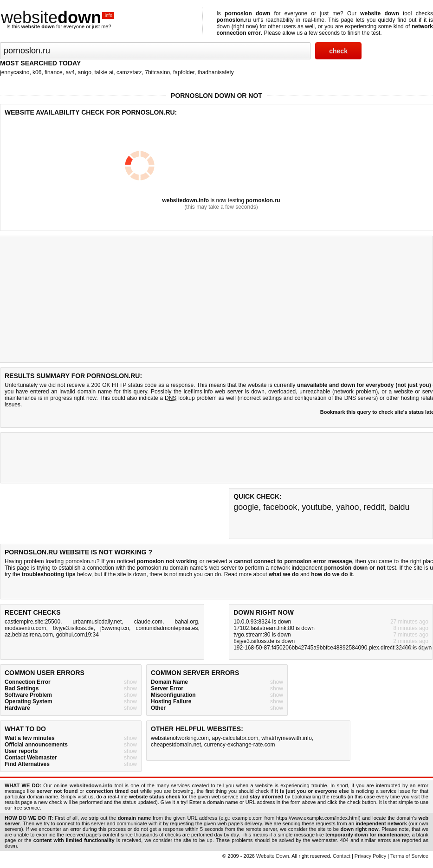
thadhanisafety (216, 72)
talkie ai (104, 72)
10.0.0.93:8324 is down (262, 622)
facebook (280, 507)
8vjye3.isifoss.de (73, 628)
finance (54, 72)
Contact (342, 856)
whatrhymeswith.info (287, 738)
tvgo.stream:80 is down (262, 635)
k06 (37, 72)
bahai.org (186, 622)
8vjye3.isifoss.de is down (264, 641)
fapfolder (184, 72)
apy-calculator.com (235, 738)
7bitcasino (157, 72)
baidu (400, 507)
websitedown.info (185, 200)
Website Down (273, 856)
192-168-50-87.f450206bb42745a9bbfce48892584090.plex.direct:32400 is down (333, 648)
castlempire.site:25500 (32, 622)
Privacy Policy (370, 856)
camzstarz (129, 72)
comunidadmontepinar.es (167, 628)
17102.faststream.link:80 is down (274, 628)
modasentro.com (25, 628)
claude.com (148, 622)
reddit (374, 507)
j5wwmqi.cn (115, 628)
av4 (70, 72)
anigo (84, 72)
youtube (317, 507)
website (58, 17)
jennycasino (15, 72)
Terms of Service (409, 856)
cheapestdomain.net (176, 745)
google (246, 507)
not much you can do (195, 574)
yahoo (347, 507)
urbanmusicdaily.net (97, 622)
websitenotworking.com (180, 738)
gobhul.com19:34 (78, 635)
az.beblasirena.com (29, 635)
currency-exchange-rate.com (240, 745)
